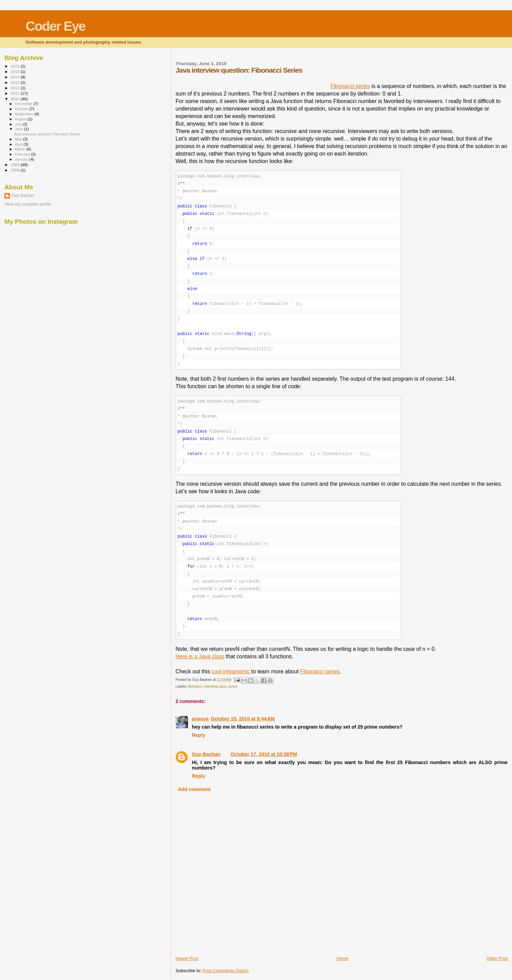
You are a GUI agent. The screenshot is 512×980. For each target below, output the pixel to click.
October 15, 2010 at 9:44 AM (243, 719)
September (25, 114)
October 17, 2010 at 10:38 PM (264, 754)
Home (343, 958)
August (21, 119)
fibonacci (195, 686)
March (21, 149)
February (23, 154)
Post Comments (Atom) (226, 971)
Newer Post (187, 958)
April (19, 144)
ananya (200, 719)
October (22, 109)
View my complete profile (28, 204)
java (223, 686)
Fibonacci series (350, 86)
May (19, 139)
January (22, 159)
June (20, 129)
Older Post (497, 958)
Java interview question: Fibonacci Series (47, 134)
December (24, 104)
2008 (16, 170)
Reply (199, 735)
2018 (16, 71)
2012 (16, 88)
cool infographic (231, 671)
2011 (16, 93)
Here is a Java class (200, 656)
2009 (16, 165)
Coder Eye (55, 26)
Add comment (194, 789)
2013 (16, 82)
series (233, 686)
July (19, 124)
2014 (16, 77)
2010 (16, 99)
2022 (16, 66)
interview (211, 686)
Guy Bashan (206, 754)
